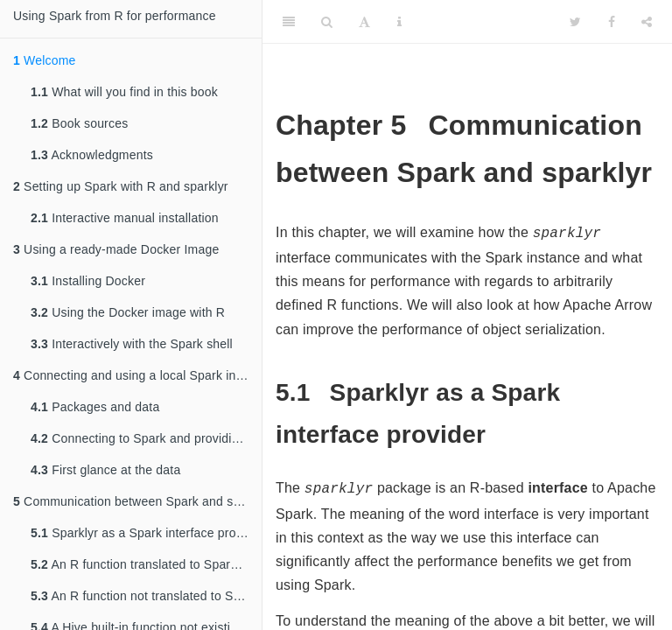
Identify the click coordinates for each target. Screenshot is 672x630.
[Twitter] (575, 22)
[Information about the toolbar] (399, 22)
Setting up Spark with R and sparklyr (121, 186)
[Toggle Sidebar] (289, 22)
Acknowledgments (92, 155)
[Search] (327, 22)
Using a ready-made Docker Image (116, 249)
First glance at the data (105, 470)
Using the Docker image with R (128, 312)
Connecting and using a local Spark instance (137, 375)
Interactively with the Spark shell (132, 344)
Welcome (45, 60)
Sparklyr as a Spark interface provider (146, 533)
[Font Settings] (364, 22)
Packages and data (95, 407)
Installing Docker (88, 281)
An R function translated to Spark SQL (146, 564)
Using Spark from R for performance (115, 16)
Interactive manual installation (125, 218)
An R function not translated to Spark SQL (146, 596)
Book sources (79, 123)
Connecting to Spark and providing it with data (146, 438)
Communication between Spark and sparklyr (137, 501)
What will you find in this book (124, 92)
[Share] (647, 22)
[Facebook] (612, 22)
